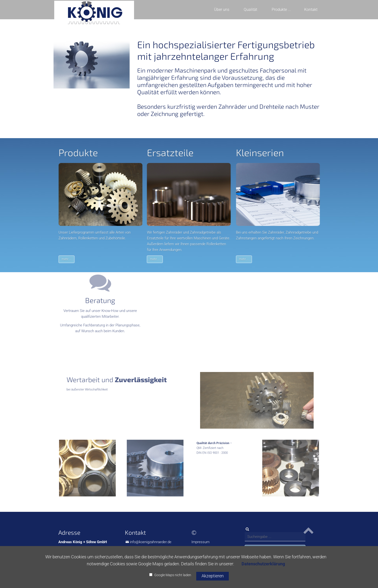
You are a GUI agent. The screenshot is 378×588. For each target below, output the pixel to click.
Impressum (200, 542)
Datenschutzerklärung (263, 564)
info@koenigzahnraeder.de (151, 542)
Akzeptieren (213, 576)
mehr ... (71, 259)
